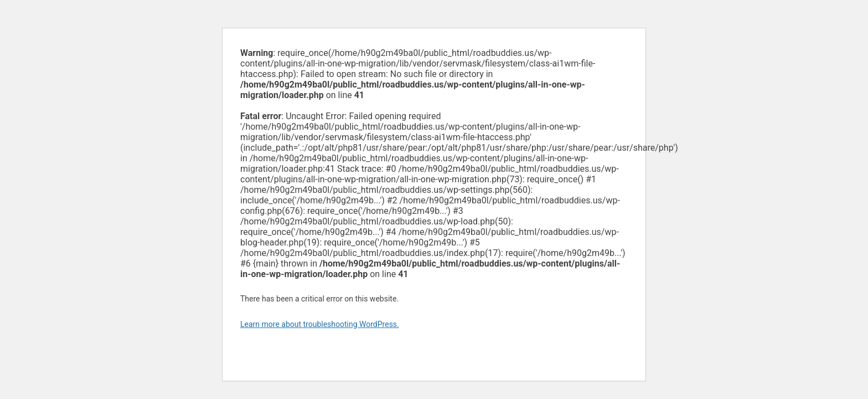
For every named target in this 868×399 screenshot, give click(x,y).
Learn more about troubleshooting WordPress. (320, 324)
